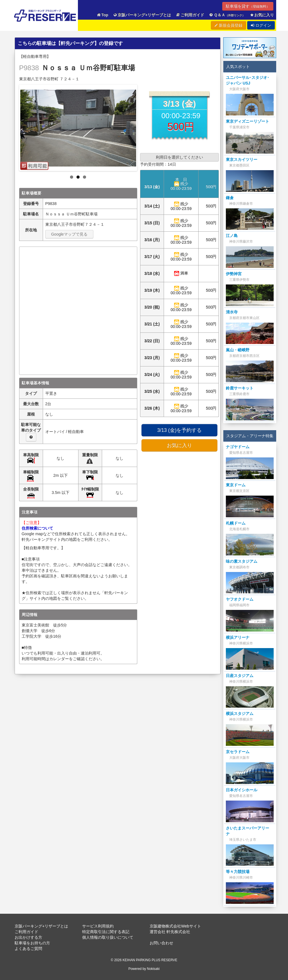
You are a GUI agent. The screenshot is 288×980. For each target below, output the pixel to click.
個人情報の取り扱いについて (108, 937)
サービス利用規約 (98, 926)
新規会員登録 (229, 25)
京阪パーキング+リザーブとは (142, 15)
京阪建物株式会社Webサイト (175, 926)
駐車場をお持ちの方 (32, 943)
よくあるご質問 (28, 949)
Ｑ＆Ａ (227, 15)
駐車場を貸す (248, 6)
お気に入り (262, 15)
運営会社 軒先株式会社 (170, 932)
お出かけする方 (28, 937)
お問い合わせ (161, 943)
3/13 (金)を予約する (180, 430)
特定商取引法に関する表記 (106, 932)
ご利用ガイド (190, 15)
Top (102, 15)
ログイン (261, 25)
